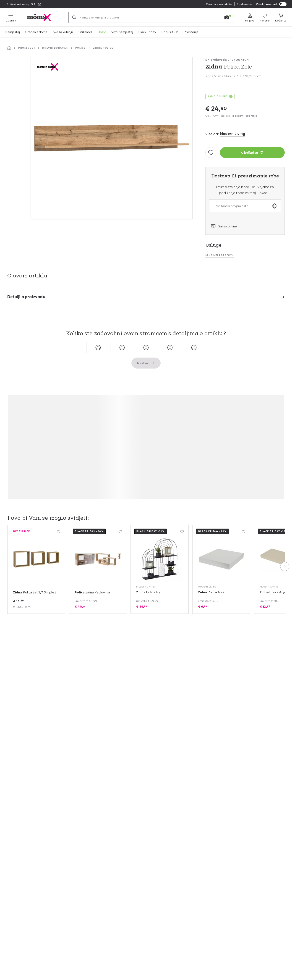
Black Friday (147, 32)
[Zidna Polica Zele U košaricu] (252, 153)
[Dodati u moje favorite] (211, 153)
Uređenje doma (36, 32)
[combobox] (239, 206)
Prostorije (191, 32)
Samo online (227, 226)
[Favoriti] (265, 17)
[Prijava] (250, 17)
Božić (102, 32)
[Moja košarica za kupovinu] (281, 17)
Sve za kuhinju (63, 32)
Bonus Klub (170, 32)
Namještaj (13, 32)
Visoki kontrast (271, 4)
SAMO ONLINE (217, 96)
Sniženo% (85, 32)
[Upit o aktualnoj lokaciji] (274, 206)
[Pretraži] (74, 17)
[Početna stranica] (9, 48)
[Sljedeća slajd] (285, 566)
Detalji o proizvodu (26, 297)
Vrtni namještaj (122, 32)
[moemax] (42, 17)
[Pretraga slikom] (227, 17)
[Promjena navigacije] (11, 17)
